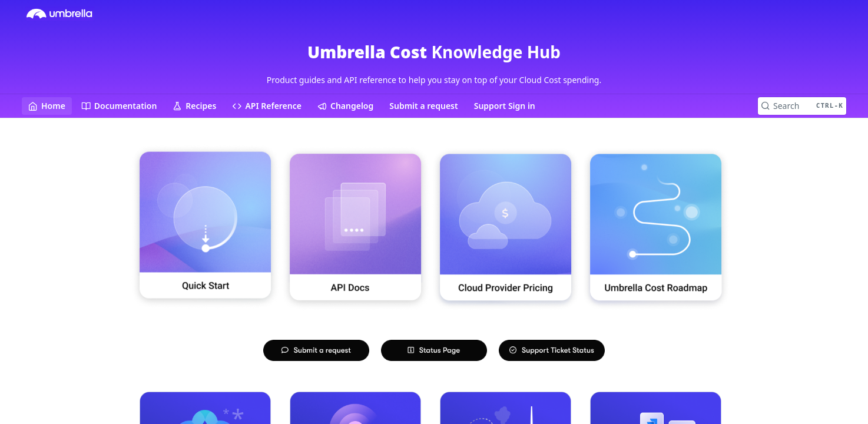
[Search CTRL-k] (802, 106)
